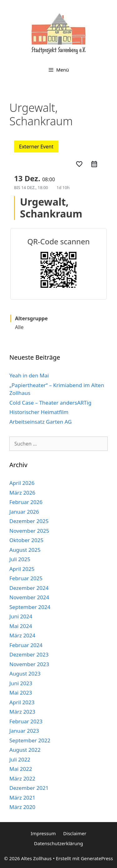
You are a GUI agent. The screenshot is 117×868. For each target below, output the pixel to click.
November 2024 (29, 597)
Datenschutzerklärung (58, 843)
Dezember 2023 (29, 654)
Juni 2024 (21, 616)
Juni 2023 (21, 683)
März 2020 (22, 807)
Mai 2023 (21, 693)
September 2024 (30, 607)
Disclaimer (75, 833)
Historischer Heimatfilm (39, 412)
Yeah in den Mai (29, 375)
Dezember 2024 (29, 588)
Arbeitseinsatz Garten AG (41, 422)
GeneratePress (97, 858)
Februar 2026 (26, 502)
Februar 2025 (26, 578)
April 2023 (22, 702)
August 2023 (25, 673)
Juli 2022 (20, 759)
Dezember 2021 (29, 788)
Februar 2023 (26, 721)
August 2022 (25, 750)
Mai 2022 (21, 769)
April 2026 (22, 483)
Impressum (43, 833)
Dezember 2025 (29, 521)
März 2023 (22, 712)
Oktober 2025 (26, 540)
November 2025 (29, 531)
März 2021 (22, 798)
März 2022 (22, 778)
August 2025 (25, 550)
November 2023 (29, 664)
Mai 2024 (21, 626)
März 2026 (22, 493)
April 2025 (22, 569)
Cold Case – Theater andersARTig (50, 403)
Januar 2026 (24, 512)
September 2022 (30, 740)
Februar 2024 (26, 645)
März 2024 (22, 635)
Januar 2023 (24, 731)
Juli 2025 (20, 559)
